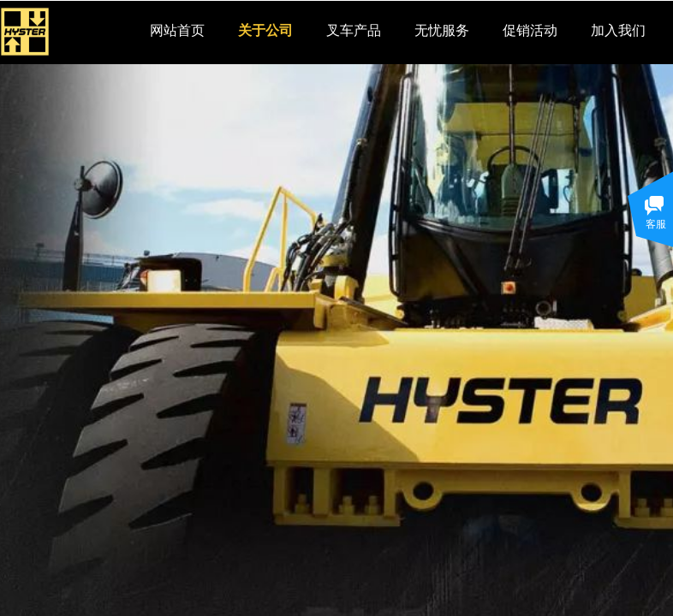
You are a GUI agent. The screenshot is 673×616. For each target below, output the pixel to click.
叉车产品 (354, 30)
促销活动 (530, 30)
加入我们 (618, 30)
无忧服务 (442, 30)
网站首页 (177, 30)
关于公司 (265, 30)
